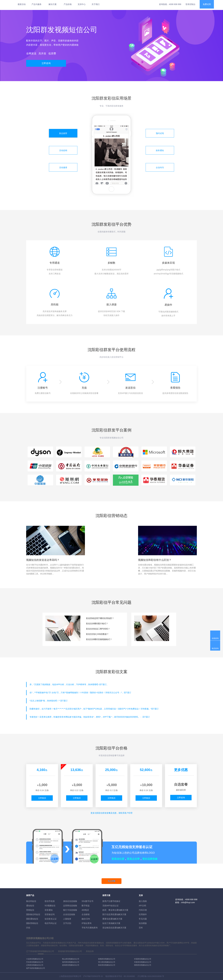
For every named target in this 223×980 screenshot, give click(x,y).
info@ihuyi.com (188, 902)
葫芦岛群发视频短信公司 (36, 968)
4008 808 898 (175, 4)
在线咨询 (215, 638)
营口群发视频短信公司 (107, 962)
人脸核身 (67, 919)
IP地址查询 (87, 923)
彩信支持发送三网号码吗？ (98, 629)
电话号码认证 (51, 923)
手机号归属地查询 (90, 928)
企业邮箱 (86, 914)
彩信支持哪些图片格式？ (97, 624)
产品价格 (68, 4)
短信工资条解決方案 (111, 923)
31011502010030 (154, 976)
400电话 (85, 910)
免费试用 (207, 4)
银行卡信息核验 (70, 910)
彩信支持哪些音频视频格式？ (99, 639)
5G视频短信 (50, 906)
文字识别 (67, 923)
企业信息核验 (69, 914)
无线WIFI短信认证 (111, 906)
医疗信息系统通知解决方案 (114, 914)
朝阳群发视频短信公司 (143, 965)
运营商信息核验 (70, 906)
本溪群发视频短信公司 (143, 959)
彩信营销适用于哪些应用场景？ (100, 618)
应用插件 (143, 914)
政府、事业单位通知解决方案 (115, 910)
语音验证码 (50, 914)
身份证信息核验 (70, 901)
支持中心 (82, 4)
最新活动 (22, 4)
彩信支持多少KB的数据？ (97, 634)
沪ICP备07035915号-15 (93, 976)
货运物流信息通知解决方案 (114, 928)
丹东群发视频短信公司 (35, 962)
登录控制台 (190, 4)
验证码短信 (31, 901)
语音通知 (49, 910)
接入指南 (143, 901)
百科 (141, 928)
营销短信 (30, 910)
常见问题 (143, 919)
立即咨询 (46, 63)
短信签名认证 (51, 919)
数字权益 (86, 906)
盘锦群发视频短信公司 (71, 965)
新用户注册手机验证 (111, 901)
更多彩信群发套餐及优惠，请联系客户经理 (111, 813)
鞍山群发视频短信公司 (71, 959)
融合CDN (86, 919)
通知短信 (30, 906)
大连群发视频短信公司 (35, 959)
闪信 (28, 928)
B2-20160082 (129, 976)
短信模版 (143, 923)
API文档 (142, 906)
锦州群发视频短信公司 (71, 962)
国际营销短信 (32, 923)
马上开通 (111, 881)
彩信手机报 (50, 901)
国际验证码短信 (33, 914)
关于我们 (96, 4)
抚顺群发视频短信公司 (107, 959)
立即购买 (42, 798)
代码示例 (143, 910)
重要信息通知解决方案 (112, 919)
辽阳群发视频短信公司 (35, 965)
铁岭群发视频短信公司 (107, 965)
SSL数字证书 (87, 901)
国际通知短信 (32, 919)
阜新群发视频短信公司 (143, 962)
